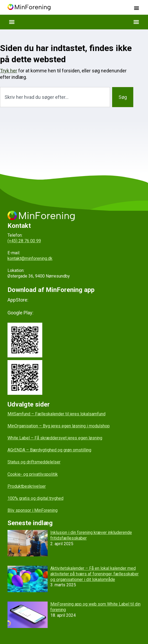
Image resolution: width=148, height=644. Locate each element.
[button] (136, 8)
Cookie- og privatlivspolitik (33, 474)
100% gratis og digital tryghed (35, 498)
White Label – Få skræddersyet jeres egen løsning (55, 438)
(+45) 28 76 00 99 (24, 241)
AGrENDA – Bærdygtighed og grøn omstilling (49, 450)
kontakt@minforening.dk (30, 258)
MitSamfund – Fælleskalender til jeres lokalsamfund (56, 414)
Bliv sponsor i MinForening (33, 510)
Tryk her (9, 71)
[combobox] (55, 97)
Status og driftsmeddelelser (34, 462)
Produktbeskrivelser (27, 486)
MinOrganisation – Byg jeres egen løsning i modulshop (59, 426)
